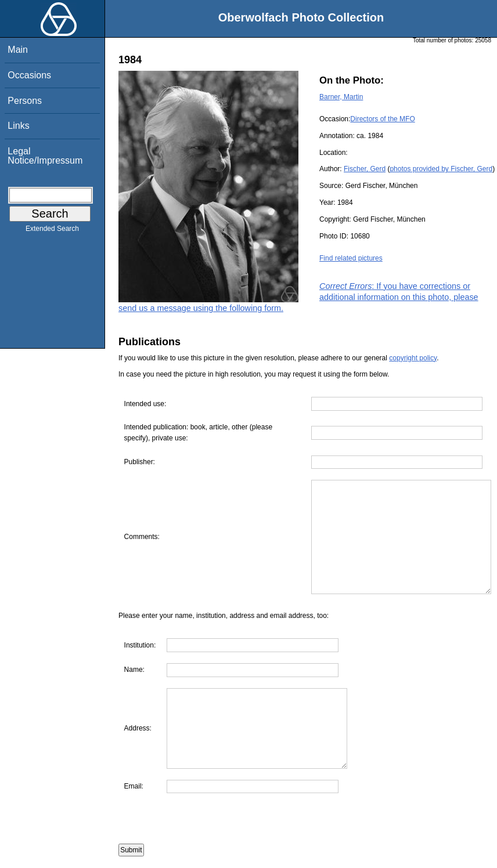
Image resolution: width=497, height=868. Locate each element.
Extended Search (52, 231)
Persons (25, 101)
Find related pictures (351, 258)
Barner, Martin (341, 97)
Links (18, 126)
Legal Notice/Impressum (45, 156)
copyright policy (413, 358)
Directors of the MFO (382, 119)
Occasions (29, 75)
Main (18, 50)
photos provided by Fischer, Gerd (441, 169)
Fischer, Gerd (365, 169)
